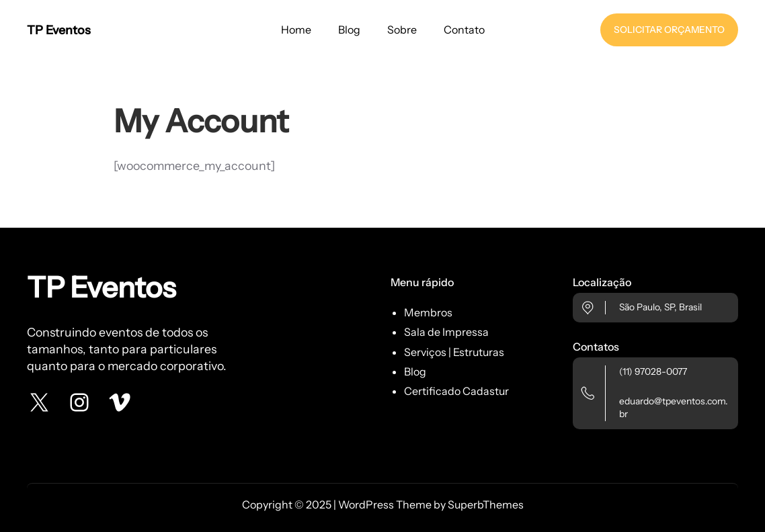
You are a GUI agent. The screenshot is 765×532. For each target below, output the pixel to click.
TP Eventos (59, 30)
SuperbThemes (486, 504)
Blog (415, 371)
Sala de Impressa (446, 332)
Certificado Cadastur (456, 391)
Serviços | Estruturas (454, 352)
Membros (428, 312)
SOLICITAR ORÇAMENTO (669, 30)
